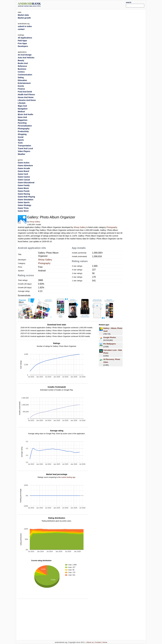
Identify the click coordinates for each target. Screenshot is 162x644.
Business (22, 69)
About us (90, 642)
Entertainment (24, 83)
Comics (21, 72)
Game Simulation (26, 200)
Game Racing (24, 194)
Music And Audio (25, 114)
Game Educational (26, 183)
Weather (22, 154)
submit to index (25, 26)
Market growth (24, 18)
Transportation (24, 146)
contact (21, 29)
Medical (21, 112)
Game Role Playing (26, 197)
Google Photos (109, 337)
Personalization (25, 126)
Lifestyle (22, 103)
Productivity (23, 131)
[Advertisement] (86, 4)
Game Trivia (23, 208)
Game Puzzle (24, 191)
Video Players (24, 151)
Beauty (21, 60)
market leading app (68, 477)
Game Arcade (24, 168)
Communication (25, 75)
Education (22, 80)
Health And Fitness (26, 95)
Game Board (23, 171)
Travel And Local (25, 148)
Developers (23, 46)
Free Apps (22, 43)
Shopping (22, 134)
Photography (112, 227)
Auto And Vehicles (26, 58)
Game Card (23, 174)
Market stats (23, 15)
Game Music (23, 188)
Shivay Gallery (35, 222)
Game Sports (24, 202)
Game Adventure (25, 165)
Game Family (24, 185)
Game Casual (24, 180)
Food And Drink (25, 92)
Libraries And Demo (27, 100)
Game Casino (24, 177)
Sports (21, 140)
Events (21, 86)
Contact (98, 642)
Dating (21, 77)
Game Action (24, 163)
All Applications (25, 38)
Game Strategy (24, 205)
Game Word (23, 211)
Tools (20, 143)
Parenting (22, 123)
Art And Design (25, 55)
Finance (21, 89)
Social (21, 137)
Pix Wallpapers (109, 344)
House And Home (26, 97)
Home (105, 642)
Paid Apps (22, 41)
